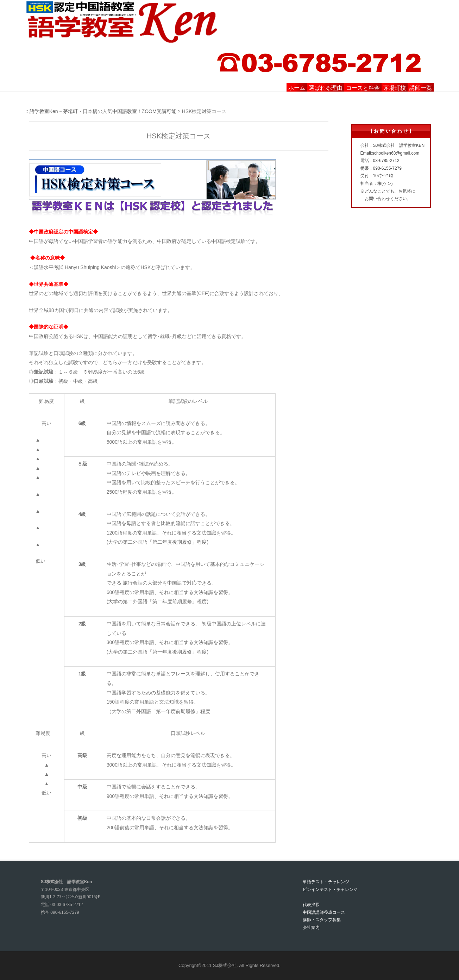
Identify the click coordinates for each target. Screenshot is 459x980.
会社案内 (311, 928)
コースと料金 (363, 88)
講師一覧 (421, 88)
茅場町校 (395, 88)
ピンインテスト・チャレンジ (330, 890)
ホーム (297, 88)
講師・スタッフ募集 (322, 920)
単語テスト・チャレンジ (326, 882)
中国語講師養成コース (324, 912)
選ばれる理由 (326, 88)
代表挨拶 (311, 905)
